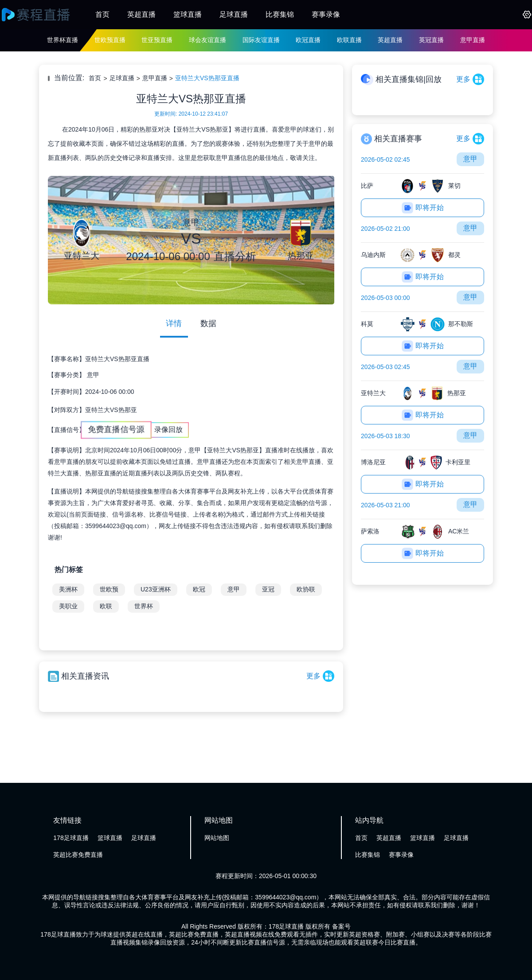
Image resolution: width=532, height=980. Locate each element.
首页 (102, 14)
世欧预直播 (110, 40)
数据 (208, 323)
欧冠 (199, 589)
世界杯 (144, 606)
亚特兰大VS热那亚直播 (207, 78)
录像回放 (168, 430)
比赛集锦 (280, 14)
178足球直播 (71, 838)
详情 (174, 323)
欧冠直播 (308, 40)
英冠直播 (431, 40)
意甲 (93, 375)
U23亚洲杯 (156, 589)
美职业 (68, 606)
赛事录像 (326, 14)
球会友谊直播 (207, 40)
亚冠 (268, 589)
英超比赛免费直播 (78, 855)
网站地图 (217, 838)
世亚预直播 (157, 40)
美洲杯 (68, 589)
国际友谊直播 (261, 40)
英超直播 (141, 14)
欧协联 (306, 589)
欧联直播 (349, 40)
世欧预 (109, 589)
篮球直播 (188, 14)
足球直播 (234, 14)
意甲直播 (473, 40)
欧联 (106, 606)
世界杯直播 (63, 40)
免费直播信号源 (116, 430)
